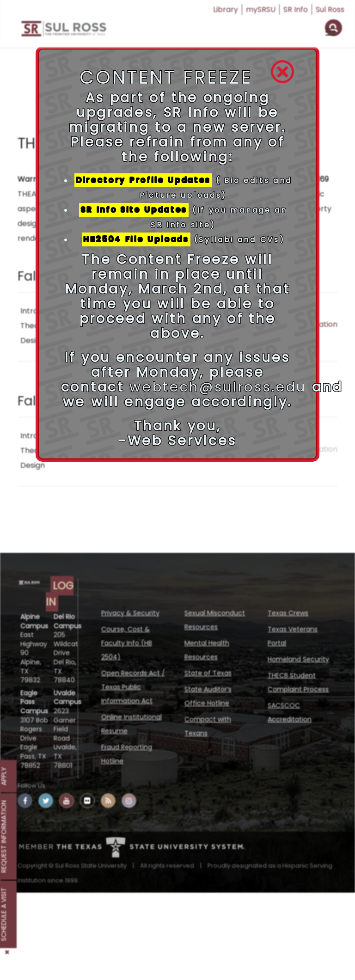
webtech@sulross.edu (218, 387)
